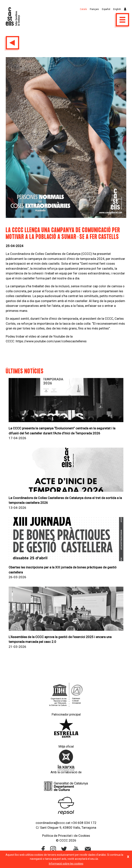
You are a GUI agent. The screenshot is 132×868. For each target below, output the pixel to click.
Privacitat (65, 836)
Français (94, 9)
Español (106, 9)
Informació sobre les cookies (66, 864)
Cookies (84, 836)
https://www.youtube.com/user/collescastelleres (51, 341)
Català (83, 9)
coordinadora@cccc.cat (53, 823)
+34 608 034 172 (84, 823)
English (117, 9)
